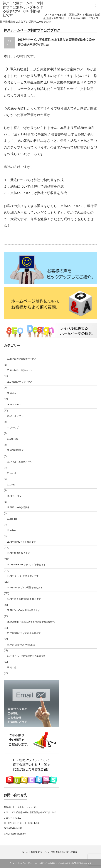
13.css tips (12, 519)
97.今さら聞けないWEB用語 (21, 645)
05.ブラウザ (13, 428)
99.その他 (12, 667)
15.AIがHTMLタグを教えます (21, 542)
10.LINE (11, 485)
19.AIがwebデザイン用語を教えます (25, 588)
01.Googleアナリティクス (20, 382)
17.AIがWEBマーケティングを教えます (26, 565)
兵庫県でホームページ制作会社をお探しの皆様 (54, 852)
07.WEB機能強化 (15, 450)
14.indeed (12, 530)
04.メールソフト (15, 416)
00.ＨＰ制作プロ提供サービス (22, 359)
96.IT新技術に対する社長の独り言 (24, 633)
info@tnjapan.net (18, 834)
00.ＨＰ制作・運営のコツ (19, 370)
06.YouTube (13, 439)
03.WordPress (14, 405)
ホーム (25, 852)
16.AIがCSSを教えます (18, 553)
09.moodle (12, 473)
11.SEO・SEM (14, 496)
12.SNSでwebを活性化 (18, 507)
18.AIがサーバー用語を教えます (23, 576)
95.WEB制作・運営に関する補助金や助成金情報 (31, 622)
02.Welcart (12, 393)
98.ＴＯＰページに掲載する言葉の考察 (26, 656)
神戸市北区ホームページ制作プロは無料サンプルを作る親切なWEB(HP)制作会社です (56, 863)
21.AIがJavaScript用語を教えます (23, 610)
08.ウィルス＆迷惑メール (19, 462)
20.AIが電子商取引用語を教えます (24, 599)
